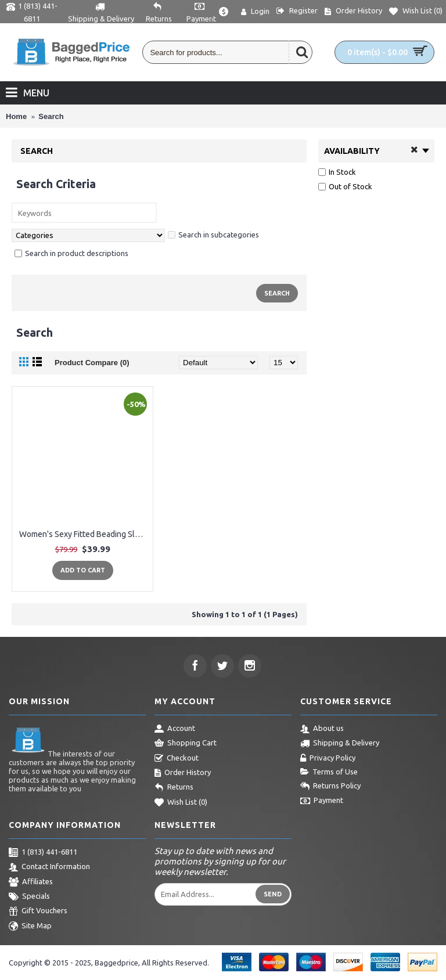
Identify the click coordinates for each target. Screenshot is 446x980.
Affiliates (31, 882)
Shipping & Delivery (340, 744)
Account (175, 729)
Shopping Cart (186, 744)
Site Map (30, 927)
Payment (322, 801)
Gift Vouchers (38, 911)
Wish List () (181, 803)
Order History (183, 773)
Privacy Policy (328, 759)
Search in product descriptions (71, 253)
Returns (174, 788)
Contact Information (49, 867)
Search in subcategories (213, 235)
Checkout (177, 759)
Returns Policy (330, 787)
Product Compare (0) (92, 363)
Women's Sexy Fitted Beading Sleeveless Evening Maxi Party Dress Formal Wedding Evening (84, 534)
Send (273, 894)
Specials (29, 897)
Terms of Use (329, 772)
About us (322, 729)
